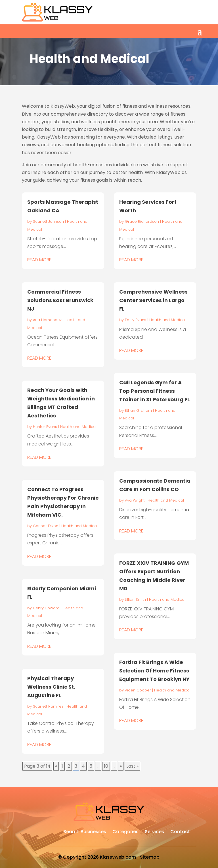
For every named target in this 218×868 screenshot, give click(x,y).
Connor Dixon (46, 526)
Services (154, 832)
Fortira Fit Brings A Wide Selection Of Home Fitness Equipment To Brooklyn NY (154, 671)
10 (106, 766)
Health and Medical (78, 427)
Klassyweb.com (118, 857)
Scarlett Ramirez (48, 706)
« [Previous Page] (56, 766)
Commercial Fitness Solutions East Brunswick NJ (60, 300)
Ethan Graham (138, 410)
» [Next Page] (121, 766)
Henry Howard (46, 608)
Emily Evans (136, 320)
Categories (125, 832)
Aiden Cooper (138, 690)
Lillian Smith (135, 599)
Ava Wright (135, 500)
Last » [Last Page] (132, 766)
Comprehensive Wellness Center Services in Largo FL (153, 300)
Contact (180, 832)
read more (39, 260)
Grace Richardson (142, 221)
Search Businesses (85, 832)
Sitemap (150, 857)
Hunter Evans (45, 427)
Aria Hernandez (47, 320)
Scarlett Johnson (48, 221)
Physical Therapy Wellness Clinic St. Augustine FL (51, 687)
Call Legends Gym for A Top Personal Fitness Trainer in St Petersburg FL (155, 391)
